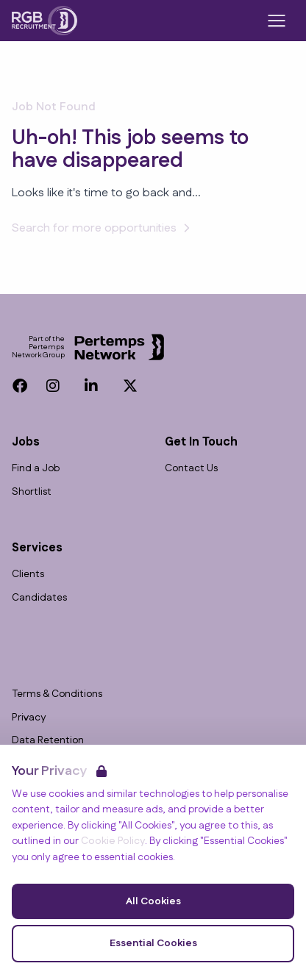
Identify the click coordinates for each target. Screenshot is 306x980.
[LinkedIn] (91, 386)
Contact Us (191, 469)
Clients (28, 575)
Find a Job (36, 469)
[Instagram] (53, 386)
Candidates (39, 598)
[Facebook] (20, 386)
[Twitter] (130, 386)
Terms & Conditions (57, 694)
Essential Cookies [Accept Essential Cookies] (153, 943)
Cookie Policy (113, 841)
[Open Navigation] (277, 21)
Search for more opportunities (103, 228)
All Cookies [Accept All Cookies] (153, 901)
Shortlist (32, 492)
